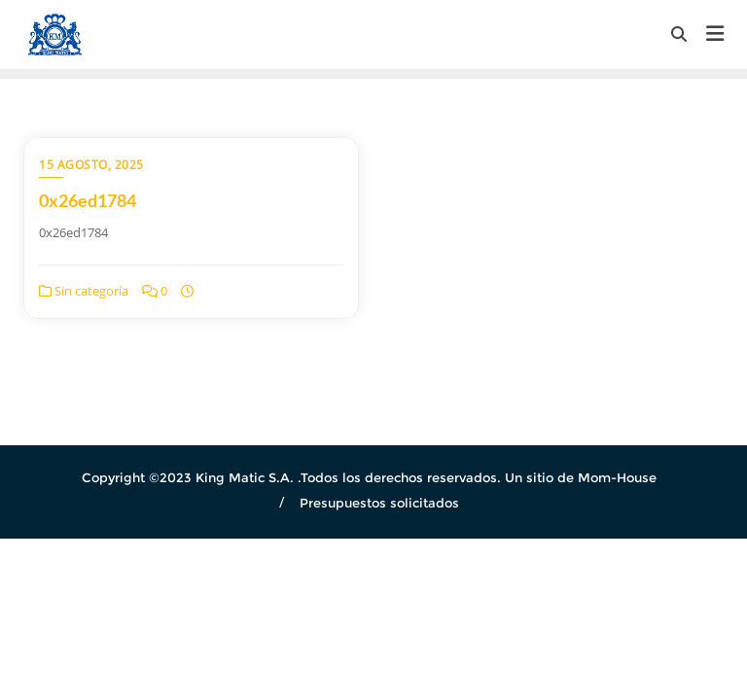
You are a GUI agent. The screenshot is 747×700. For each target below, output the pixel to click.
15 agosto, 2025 (91, 165)
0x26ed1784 (88, 200)
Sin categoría (84, 291)
